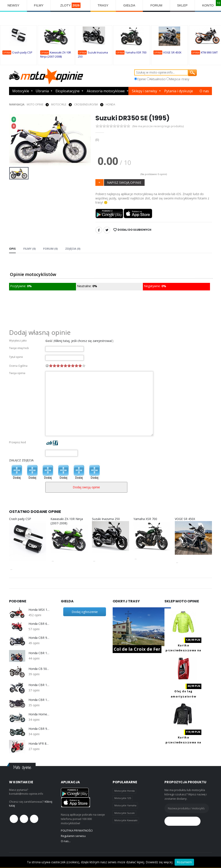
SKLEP (182, 5)
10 (84, 366)
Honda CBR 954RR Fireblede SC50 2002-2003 (39, 638)
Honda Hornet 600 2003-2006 (39, 714)
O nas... (66, 841)
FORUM (156, 5)
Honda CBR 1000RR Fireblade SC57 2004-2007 (39, 653)
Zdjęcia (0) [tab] (73, 249)
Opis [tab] (12, 249)
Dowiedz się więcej (159, 862)
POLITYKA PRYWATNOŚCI (77, 830)
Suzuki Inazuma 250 (106, 519)
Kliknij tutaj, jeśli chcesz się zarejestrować (83, 341)
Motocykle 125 (123, 798)
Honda (110, 104)
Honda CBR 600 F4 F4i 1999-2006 (39, 624)
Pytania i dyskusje (179, 91)
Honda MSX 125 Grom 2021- (39, 610)
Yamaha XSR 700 (136, 52)
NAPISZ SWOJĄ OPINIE (124, 182)
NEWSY (13, 5)
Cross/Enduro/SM (86, 104)
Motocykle (21, 91)
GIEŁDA (129, 5)
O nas (204, 91)
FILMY (39, 5)
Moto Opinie (35, 104)
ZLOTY (70, 5)
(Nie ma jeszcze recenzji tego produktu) (158, 126)
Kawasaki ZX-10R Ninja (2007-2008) (67, 521)
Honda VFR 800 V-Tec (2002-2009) (39, 744)
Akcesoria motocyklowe (106, 91)
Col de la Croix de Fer (137, 649)
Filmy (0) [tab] (29, 249)
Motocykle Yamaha (125, 805)
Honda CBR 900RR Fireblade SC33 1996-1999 (39, 729)
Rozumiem (184, 862)
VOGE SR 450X (172, 52)
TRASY (103, 5)
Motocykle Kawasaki (126, 820)
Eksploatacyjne (68, 91)
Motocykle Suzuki (125, 813)
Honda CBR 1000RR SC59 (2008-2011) (39, 685)
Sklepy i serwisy (144, 91)
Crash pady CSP (22, 52)
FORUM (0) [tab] (50, 249)
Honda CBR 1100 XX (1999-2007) (39, 700)
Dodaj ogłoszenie (85, 612)
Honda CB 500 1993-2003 (39, 669)
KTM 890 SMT (209, 52)
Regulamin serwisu (73, 836)
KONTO (208, 5)
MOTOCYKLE (59, 104)
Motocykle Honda (125, 791)
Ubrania (42, 91)
